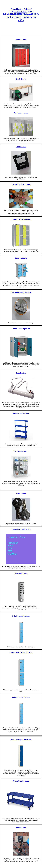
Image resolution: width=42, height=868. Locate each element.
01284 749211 (20, 11)
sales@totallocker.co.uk (21, 14)
